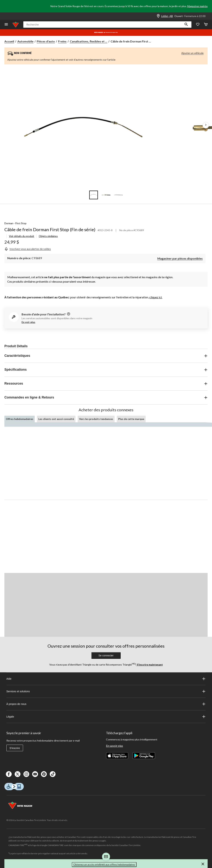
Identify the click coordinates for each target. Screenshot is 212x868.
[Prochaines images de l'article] (206, 125)
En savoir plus (114, 746)
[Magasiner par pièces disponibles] (180, 258)
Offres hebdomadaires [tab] (20, 419)
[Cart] (206, 25)
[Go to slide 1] (94, 195)
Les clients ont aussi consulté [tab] (56, 419)
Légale (106, 717)
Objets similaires (48, 236)
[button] (186, 25)
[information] (68, 314)
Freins (62, 41)
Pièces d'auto (46, 41)
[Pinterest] (44, 774)
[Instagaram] (26, 774)
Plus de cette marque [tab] (131, 419)
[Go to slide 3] (118, 195)
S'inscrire (15, 748)
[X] (18, 774)
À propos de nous (106, 704)
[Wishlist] (198, 25)
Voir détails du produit (22, 236)
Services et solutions (106, 691)
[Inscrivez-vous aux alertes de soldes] (28, 249)
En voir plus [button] (28, 322)
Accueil (9, 41)
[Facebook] (9, 774)
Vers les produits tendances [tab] (96, 419)
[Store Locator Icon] (158, 16)
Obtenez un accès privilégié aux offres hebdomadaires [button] (104, 864)
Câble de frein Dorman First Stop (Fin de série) (50, 229)
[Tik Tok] (53, 774)
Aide (106, 679)
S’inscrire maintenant (150, 665)
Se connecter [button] (106, 655)
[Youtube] (35, 774)
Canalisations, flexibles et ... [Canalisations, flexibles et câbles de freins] (89, 41)
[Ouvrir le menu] (6, 25)
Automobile (25, 41)
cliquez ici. (156, 297)
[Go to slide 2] (106, 195)
